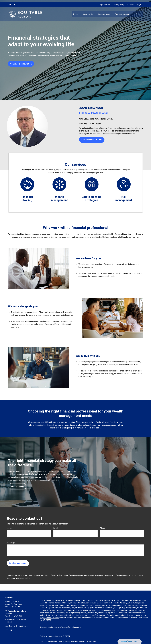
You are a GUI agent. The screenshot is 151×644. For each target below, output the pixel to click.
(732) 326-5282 (16, 602)
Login (139, 2)
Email (56, 528)
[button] (75, 12)
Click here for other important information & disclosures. (61, 627)
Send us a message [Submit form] (18, 563)
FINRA (140, 600)
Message (11, 543)
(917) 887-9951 (17, 604)
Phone (103, 528)
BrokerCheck (92, 642)
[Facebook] (15, 2)
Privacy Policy (119, 2)
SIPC (145, 600)
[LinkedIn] (10, 2)
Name (9, 528)
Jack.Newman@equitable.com (17, 626)
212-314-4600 (125, 600)
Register (131, 2)
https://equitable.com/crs (50, 618)
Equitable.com (105, 2)
